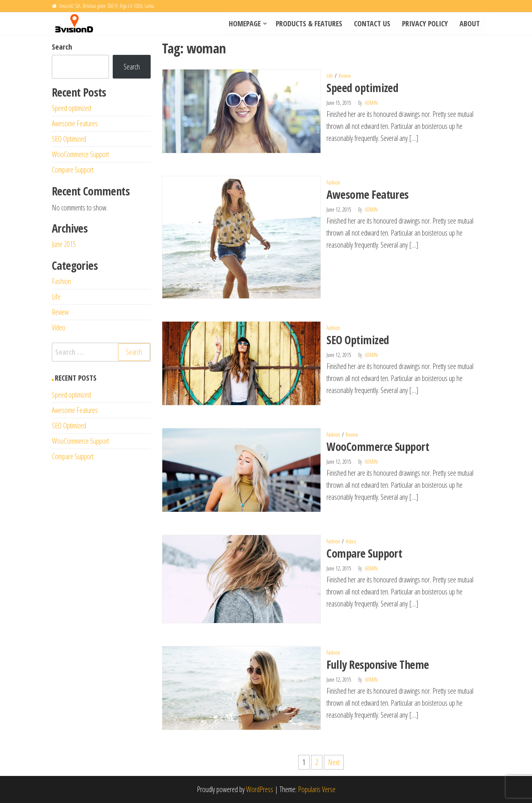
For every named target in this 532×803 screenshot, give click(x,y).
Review (345, 76)
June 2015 (64, 244)
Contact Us (373, 23)
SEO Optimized (358, 340)
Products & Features (311, 23)
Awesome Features (368, 194)
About (470, 23)
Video (351, 541)
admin (371, 103)
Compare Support (364, 553)
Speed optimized (362, 88)
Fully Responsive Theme (378, 665)
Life (330, 76)
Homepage (246, 23)
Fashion (333, 182)
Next (334, 762)
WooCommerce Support (378, 447)
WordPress (260, 789)
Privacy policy (426, 23)
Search (62, 47)
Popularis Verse (317, 789)
